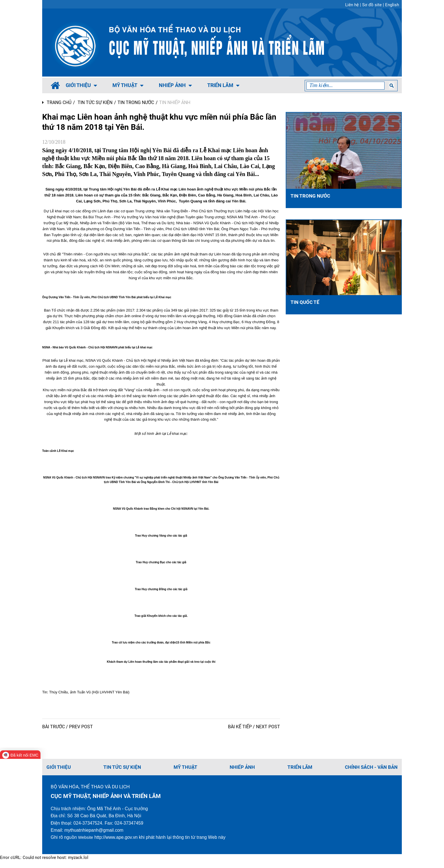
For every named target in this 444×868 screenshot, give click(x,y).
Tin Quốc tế (305, 303)
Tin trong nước (136, 102)
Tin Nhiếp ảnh (175, 102)
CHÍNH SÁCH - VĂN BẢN (369, 773)
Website (86, 844)
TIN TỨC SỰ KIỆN (95, 102)
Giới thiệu (81, 85)
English (392, 5)
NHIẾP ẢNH (175, 85)
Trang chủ (57, 102)
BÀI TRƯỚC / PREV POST (68, 733)
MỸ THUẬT (128, 85)
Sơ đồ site (372, 5)
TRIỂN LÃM (223, 85)
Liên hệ (352, 5)
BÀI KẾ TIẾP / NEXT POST (254, 733)
